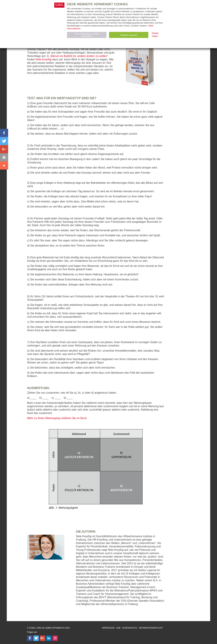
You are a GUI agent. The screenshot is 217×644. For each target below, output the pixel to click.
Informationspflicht (151, 628)
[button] (4, 133)
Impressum (108, 628)
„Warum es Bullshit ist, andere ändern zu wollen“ (79, 56)
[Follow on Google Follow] (43, 638)
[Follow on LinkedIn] (49, 638)
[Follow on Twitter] (36, 638)
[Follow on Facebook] (30, 638)
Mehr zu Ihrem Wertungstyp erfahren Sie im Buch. (57, 418)
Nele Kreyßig (44, 59)
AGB (118, 628)
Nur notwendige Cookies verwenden (87, 35)
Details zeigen (155, 35)
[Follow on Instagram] (55, 638)
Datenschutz (130, 628)
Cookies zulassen (129, 35)
